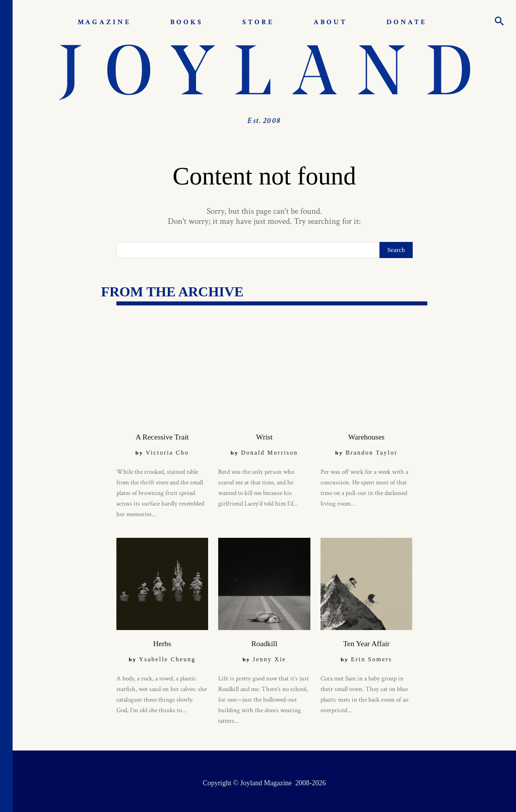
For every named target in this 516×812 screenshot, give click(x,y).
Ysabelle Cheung (167, 656)
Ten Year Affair (366, 640)
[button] (499, 22)
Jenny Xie (270, 656)
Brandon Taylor (372, 450)
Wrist (265, 434)
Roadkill (264, 640)
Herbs (162, 640)
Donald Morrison (269, 450)
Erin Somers (371, 656)
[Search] (396, 250)
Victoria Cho (167, 450)
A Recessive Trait (162, 434)
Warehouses (367, 434)
